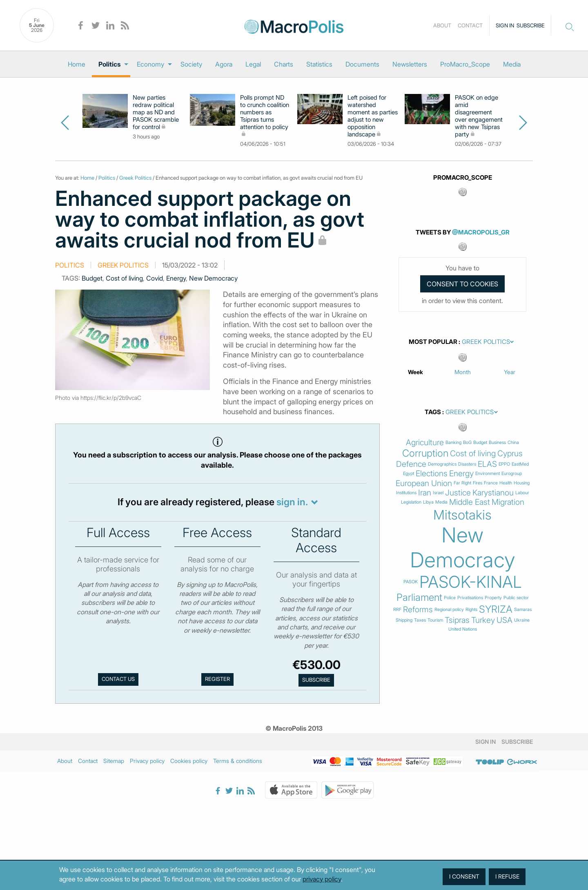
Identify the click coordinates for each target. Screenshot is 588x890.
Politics (109, 64)
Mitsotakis (462, 515)
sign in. (292, 502)
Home (77, 64)
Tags (433, 412)
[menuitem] (77, 64)
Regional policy (449, 610)
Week (415, 372)
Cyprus (510, 454)
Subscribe (531, 25)
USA (504, 620)
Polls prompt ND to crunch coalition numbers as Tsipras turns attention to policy (265, 112)
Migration (508, 502)
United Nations (463, 629)
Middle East (470, 502)
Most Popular (433, 342)
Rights (471, 610)
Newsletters (410, 64)
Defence (411, 464)
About (442, 25)
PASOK (411, 582)
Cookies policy (189, 761)
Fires (478, 483)
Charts (284, 64)
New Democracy (213, 278)
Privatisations (470, 598)
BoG (467, 443)
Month (463, 372)
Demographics (442, 464)
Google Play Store (347, 790)
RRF (397, 610)
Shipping (404, 620)
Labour (522, 493)
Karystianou (493, 493)
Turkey (483, 620)
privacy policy (322, 879)
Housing (522, 483)
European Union (424, 483)
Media (512, 64)
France (491, 483)
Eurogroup (512, 474)
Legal (253, 64)
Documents (362, 64)
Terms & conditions (238, 761)
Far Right (462, 483)
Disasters (467, 464)
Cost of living (124, 278)
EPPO (504, 464)
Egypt (409, 474)
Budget (92, 278)
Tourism (435, 620)
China (513, 443)
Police (450, 598)
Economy (150, 64)
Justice (458, 493)
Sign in (505, 25)
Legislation (411, 502)
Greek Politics (135, 178)
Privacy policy (147, 761)
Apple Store (291, 790)
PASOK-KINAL (471, 582)
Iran (425, 493)
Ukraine (522, 620)
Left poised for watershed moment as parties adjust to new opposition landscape (373, 116)
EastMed (520, 464)
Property (493, 598)
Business (497, 443)
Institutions (406, 493)
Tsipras (457, 620)
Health (506, 483)
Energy (176, 278)
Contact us (118, 679)
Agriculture (425, 443)
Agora (224, 64)
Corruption (425, 453)
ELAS (487, 464)
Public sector (516, 598)
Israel (438, 493)
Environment (488, 474)
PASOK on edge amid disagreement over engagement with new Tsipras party (479, 116)
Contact (470, 25)
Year (510, 372)
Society (191, 64)
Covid (155, 278)
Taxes (420, 620)
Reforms (418, 610)
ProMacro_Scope (465, 64)
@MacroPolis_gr (481, 232)
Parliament (419, 598)
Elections (432, 474)
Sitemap (114, 761)
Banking (453, 443)
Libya (428, 502)
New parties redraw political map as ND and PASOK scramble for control (156, 112)
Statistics (319, 64)
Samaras (523, 610)
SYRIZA (496, 609)
